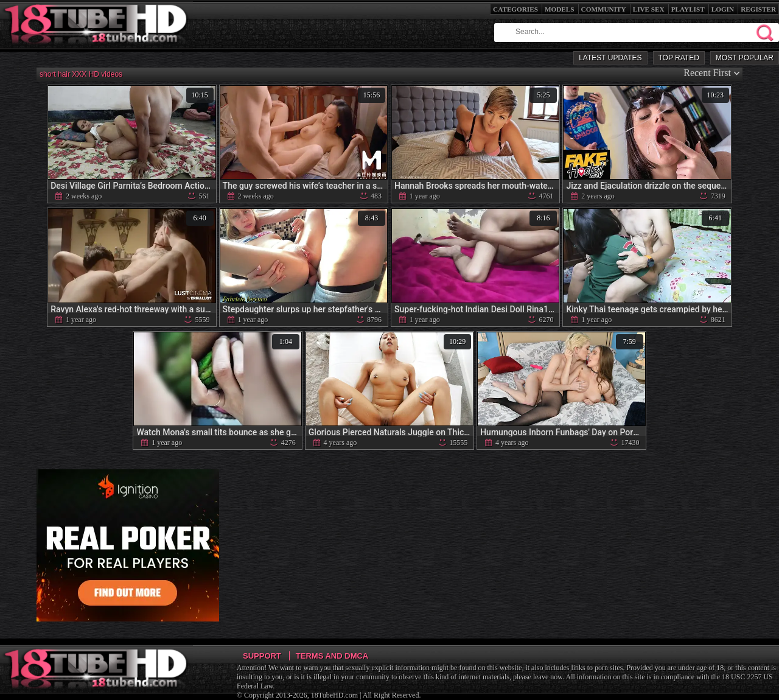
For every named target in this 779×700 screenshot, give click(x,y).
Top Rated (679, 58)
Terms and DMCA (332, 656)
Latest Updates (610, 58)
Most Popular (745, 58)
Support (262, 656)
